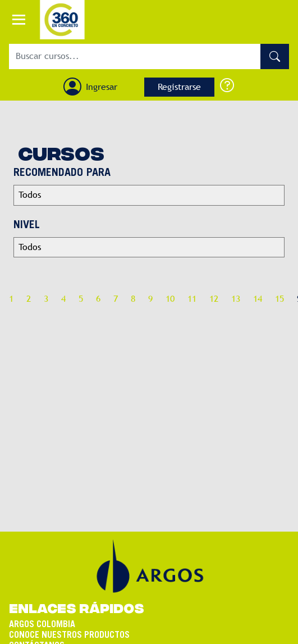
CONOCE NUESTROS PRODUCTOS (69, 627)
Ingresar (102, 87)
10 (170, 299)
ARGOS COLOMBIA (42, 616)
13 (236, 299)
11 (192, 299)
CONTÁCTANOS (37, 638)
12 (214, 299)
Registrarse (179, 87)
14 (258, 299)
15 (279, 299)
